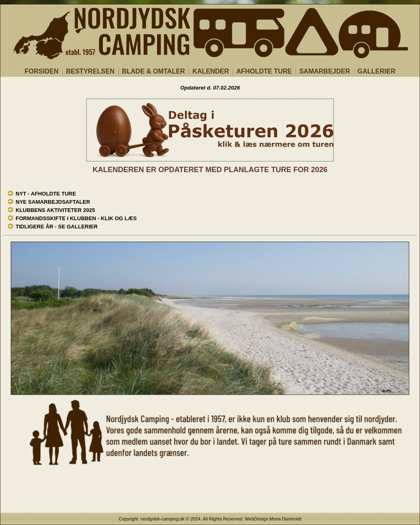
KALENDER (211, 71)
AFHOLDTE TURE (264, 71)
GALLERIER (376, 71)
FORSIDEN (42, 71)
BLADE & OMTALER (153, 71)
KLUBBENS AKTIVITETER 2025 (55, 210)
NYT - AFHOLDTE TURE (46, 194)
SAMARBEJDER (325, 71)
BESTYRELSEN (90, 71)
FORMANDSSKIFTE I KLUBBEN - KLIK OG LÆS (76, 218)
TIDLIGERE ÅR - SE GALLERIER (57, 227)
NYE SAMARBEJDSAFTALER (53, 202)
